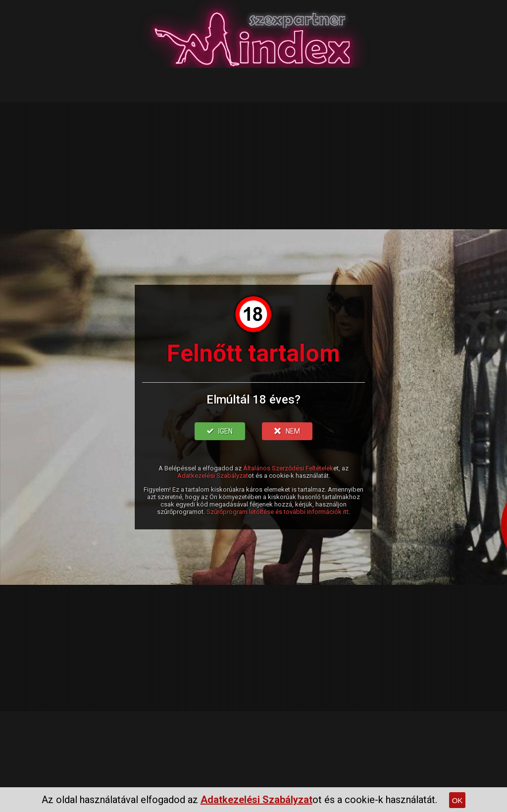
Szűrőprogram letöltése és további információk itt (278, 512)
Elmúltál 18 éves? (253, 400)
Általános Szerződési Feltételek (288, 468)
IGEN (220, 431)
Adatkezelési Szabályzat (213, 476)
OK (457, 800)
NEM (287, 431)
